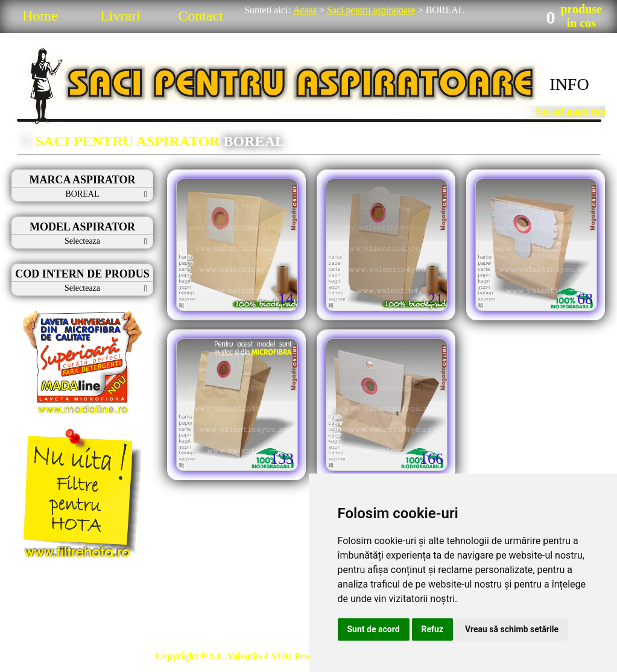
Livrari (120, 16)
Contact (201, 16)
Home (40, 16)
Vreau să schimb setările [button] (512, 629)
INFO (569, 84)
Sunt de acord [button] (374, 629)
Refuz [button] (433, 629)
